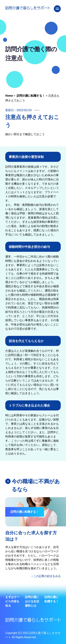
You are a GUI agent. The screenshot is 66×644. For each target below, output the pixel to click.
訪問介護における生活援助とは (32, 601)
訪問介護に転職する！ (52, 599)
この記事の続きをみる (47, 576)
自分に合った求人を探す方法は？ (31, 536)
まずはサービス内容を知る (12, 601)
